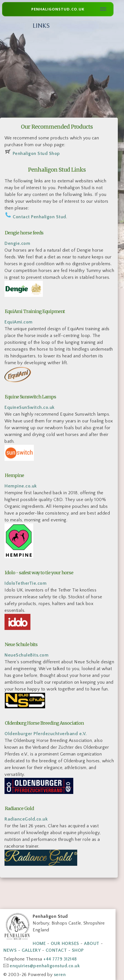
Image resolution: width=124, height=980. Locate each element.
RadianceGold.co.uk (26, 819)
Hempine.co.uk (21, 486)
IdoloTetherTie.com (26, 583)
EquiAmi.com (19, 322)
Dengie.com (17, 243)
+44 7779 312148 (60, 959)
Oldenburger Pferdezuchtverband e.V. (46, 734)
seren (60, 975)
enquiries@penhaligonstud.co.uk (45, 966)
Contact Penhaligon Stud (39, 217)
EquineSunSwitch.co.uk (30, 407)
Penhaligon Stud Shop (36, 154)
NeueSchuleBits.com (26, 655)
